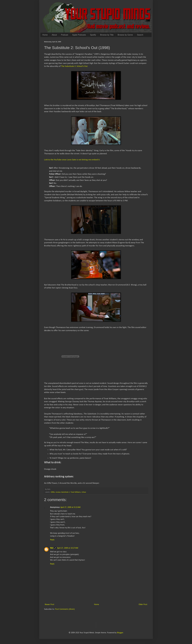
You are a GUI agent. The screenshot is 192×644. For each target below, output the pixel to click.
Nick (52, 548)
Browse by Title (107, 35)
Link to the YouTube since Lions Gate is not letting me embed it (72, 160)
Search (140, 35)
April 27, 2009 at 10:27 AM (68, 548)
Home (45, 35)
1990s (53, 492)
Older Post (143, 605)
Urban (84, 492)
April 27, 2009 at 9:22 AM (70, 507)
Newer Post (49, 605)
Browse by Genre (125, 35)
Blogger (120, 633)
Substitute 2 (65, 492)
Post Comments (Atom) (65, 609)
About (54, 35)
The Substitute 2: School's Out (74, 66)
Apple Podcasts (79, 35)
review (58, 492)
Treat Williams (76, 492)
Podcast (65, 35)
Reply (52, 540)
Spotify (93, 35)
